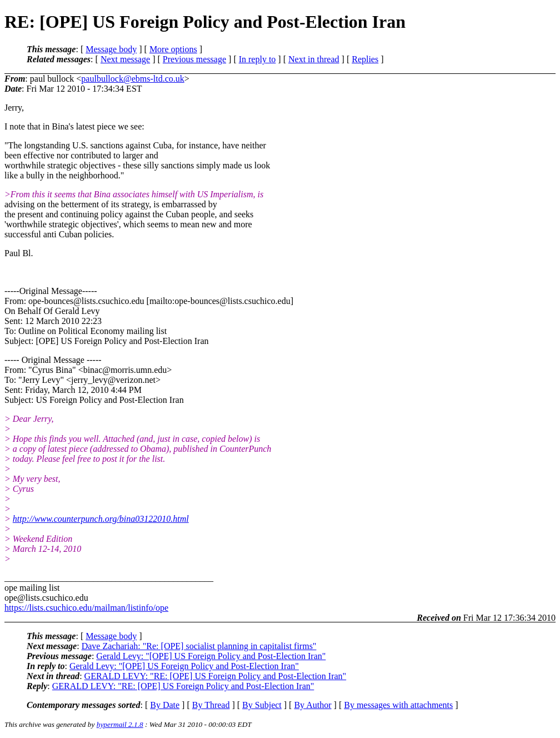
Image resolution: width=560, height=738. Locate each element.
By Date (165, 705)
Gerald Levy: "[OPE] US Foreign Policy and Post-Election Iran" (211, 656)
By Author (312, 705)
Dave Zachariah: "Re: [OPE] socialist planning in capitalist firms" (199, 646)
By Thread (211, 705)
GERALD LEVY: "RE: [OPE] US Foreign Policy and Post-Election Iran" (216, 676)
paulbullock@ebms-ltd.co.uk (132, 79)
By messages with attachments (398, 705)
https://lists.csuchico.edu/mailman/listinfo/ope (86, 608)
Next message (125, 59)
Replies (365, 59)
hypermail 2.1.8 (120, 724)
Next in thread (314, 59)
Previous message (194, 59)
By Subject (262, 705)
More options (173, 49)
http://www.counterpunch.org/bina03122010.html (101, 519)
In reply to (257, 59)
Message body (111, 49)
